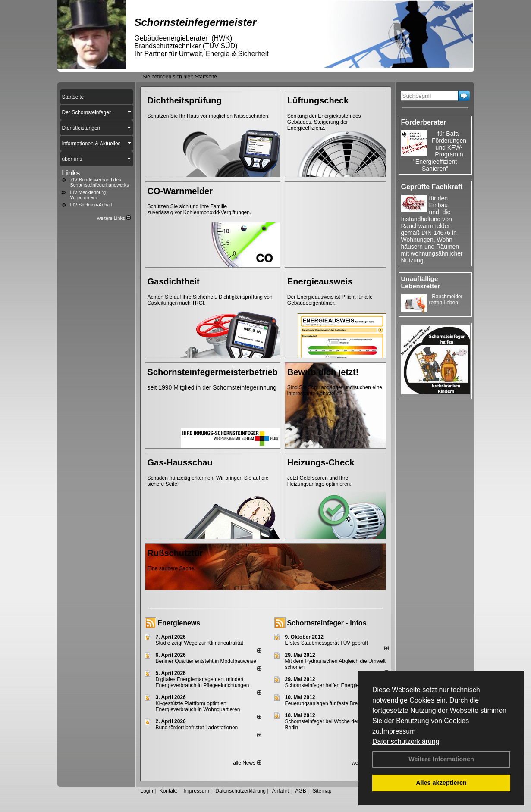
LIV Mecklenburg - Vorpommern (90, 195)
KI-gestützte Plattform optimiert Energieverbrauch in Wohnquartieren (198, 706)
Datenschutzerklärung (406, 742)
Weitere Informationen (441, 759)
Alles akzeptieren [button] (441, 783)
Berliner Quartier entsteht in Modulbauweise (206, 661)
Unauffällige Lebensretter (421, 282)
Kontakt (168, 791)
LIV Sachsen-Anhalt (91, 205)
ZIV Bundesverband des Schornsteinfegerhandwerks (100, 182)
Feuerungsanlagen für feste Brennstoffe (331, 703)
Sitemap (322, 791)
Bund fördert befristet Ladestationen (197, 728)
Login (147, 791)
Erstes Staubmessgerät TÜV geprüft (327, 643)
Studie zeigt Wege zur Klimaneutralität (200, 643)
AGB (300, 791)
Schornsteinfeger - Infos (327, 623)
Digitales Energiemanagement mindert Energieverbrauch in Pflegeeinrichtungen (203, 682)
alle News (247, 763)
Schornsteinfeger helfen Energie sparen (331, 685)
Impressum (398, 731)
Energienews (179, 623)
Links (71, 173)
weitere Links (114, 218)
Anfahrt (281, 791)
